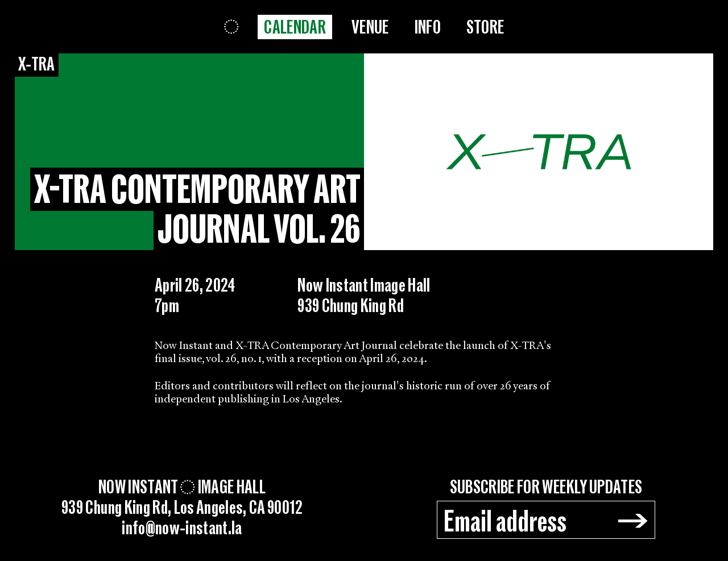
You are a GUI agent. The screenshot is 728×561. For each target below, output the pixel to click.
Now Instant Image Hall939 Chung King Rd (364, 296)
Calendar (295, 28)
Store (485, 28)
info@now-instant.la (182, 529)
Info (428, 28)
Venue (370, 28)
